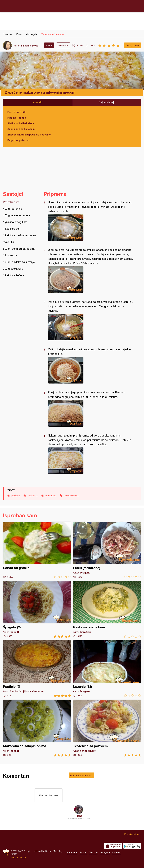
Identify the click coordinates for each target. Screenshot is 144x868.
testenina (33, 495)
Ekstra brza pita (17, 112)
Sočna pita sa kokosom (21, 129)
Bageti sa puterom (18, 140)
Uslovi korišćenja (44, 852)
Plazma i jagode (17, 118)
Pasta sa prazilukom (107, 609)
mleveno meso (72, 495)
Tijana (79, 816)
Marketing (58, 852)
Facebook (72, 853)
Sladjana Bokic (29, 46)
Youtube (93, 853)
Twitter (83, 853)
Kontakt (14, 854)
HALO (23, 858)
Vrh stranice (131, 835)
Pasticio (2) (37, 669)
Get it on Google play (132, 846)
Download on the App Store (113, 846)
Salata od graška (37, 550)
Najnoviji (37, 102)
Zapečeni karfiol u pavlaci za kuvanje (29, 135)
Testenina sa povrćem (107, 728)
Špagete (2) (37, 609)
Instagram (105, 853)
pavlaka (16, 495)
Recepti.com (72, 6)
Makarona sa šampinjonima (37, 728)
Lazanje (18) (107, 669)
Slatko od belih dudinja (21, 123)
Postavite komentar (81, 775)
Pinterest (117, 853)
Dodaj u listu (133, 45)
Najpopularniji (107, 102)
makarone (51, 495)
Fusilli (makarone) (107, 550)
